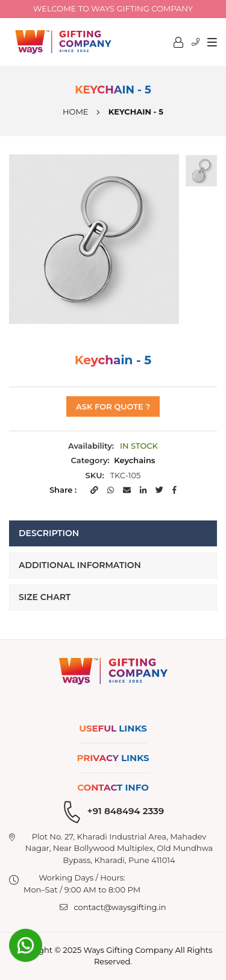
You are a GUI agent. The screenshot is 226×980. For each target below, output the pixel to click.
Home (76, 112)
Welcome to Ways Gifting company (113, 8)
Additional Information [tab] (80, 565)
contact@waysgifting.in (120, 907)
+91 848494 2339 (126, 811)
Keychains (134, 460)
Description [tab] (49, 533)
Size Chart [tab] (45, 597)
